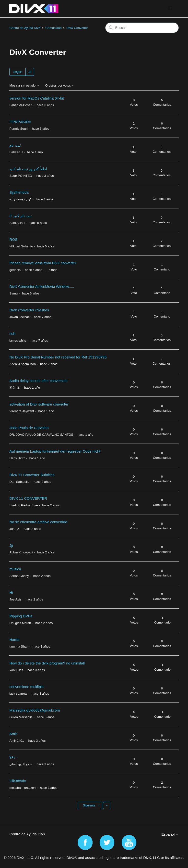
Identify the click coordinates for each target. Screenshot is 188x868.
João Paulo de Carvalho (29, 428)
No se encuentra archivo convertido (38, 522)
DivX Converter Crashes (29, 310)
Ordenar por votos (60, 86)
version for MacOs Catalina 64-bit (37, 98)
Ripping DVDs (21, 616)
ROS (13, 239)
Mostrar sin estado (24, 86)
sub (12, 334)
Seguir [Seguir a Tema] (18, 72)
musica (15, 569)
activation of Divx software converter (39, 404)
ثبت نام (15, 145)
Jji (11, 545)
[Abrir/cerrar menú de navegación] (170, 9)
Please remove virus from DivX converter (43, 263)
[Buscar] (142, 28)
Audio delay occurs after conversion (38, 381)
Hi (11, 593)
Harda (14, 640)
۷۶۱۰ (13, 757)
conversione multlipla (26, 687)
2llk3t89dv (18, 781)
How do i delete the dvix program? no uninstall (47, 663)
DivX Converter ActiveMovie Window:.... (42, 287)
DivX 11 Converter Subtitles (32, 475)
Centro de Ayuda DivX (25, 28)
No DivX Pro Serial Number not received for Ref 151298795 (58, 357)
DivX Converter (77, 28)
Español (170, 834)
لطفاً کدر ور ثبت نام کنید (28, 169)
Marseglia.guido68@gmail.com (35, 710)
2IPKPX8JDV (20, 122)
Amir (13, 734)
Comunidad (53, 28)
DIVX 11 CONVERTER (28, 498)
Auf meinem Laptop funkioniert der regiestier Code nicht (55, 451)
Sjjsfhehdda (19, 192)
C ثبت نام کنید (20, 216)
